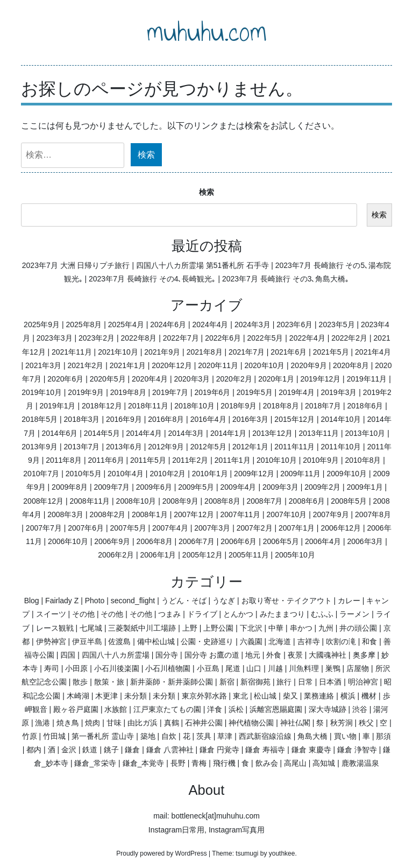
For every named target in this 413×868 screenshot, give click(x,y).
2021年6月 (289, 352)
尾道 (233, 668)
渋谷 (360, 709)
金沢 (69, 750)
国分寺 (167, 655)
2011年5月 (148, 460)
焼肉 (92, 723)
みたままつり (282, 614)
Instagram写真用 (237, 830)
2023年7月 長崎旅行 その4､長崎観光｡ (152, 279)
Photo (95, 601)
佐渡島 (119, 641)
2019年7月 (170, 392)
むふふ (322, 614)
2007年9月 (331, 514)
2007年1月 (297, 528)
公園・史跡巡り (207, 641)
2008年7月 (264, 501)
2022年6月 (223, 338)
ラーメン (354, 614)
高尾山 (295, 763)
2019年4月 (297, 392)
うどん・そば (184, 601)
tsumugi (247, 853)
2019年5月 (255, 392)
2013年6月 (124, 447)
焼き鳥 (68, 723)
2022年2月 (349, 338)
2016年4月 (208, 419)
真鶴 (172, 723)
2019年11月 (367, 379)
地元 (253, 655)
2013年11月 (319, 433)
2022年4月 (307, 338)
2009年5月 (196, 487)
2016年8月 (166, 419)
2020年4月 (150, 379)
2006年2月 (116, 555)
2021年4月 (373, 352)
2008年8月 (222, 501)
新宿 (227, 682)
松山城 (265, 696)
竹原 (30, 736)
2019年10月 (42, 392)
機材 (369, 696)
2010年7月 (41, 474)
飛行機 (224, 763)
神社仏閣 (295, 723)
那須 (383, 736)
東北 (240, 696)
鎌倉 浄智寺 (357, 750)
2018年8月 (281, 406)
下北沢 (251, 628)
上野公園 (218, 628)
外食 (274, 655)
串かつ (301, 628)
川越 (275, 668)
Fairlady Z (62, 601)
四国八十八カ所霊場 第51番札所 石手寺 (202, 265)
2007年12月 (194, 514)
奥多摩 (364, 655)
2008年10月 (136, 501)
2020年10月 (264, 365)
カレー (349, 601)
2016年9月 (124, 419)
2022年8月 (138, 338)
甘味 (114, 723)
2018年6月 (365, 406)
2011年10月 (341, 447)
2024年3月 (252, 324)
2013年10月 (365, 433)
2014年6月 (59, 433)
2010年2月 (168, 474)
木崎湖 (78, 696)
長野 (178, 763)
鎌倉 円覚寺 (219, 750)
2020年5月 (108, 379)
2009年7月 (112, 487)
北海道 (280, 641)
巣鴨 (333, 668)
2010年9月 (321, 460)
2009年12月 (254, 474)
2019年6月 (212, 392)
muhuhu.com (207, 32)
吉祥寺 (309, 641)
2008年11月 (90, 501)
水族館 (116, 709)
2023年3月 (55, 338)
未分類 (136, 696)
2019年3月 (339, 392)
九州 (326, 628)
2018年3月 (82, 419)
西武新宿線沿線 (265, 736)
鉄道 (90, 750)
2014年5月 (102, 433)
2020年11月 (218, 365)
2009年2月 (322, 487)
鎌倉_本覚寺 (144, 763)
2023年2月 (97, 338)
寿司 (52, 668)
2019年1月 (58, 406)
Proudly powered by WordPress (162, 853)
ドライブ (202, 614)
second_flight (133, 601)
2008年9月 (180, 501)
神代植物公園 (251, 723)
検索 (206, 192)
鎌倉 (132, 750)
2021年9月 (162, 352)
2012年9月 (166, 447)
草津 (225, 736)
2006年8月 (155, 541)
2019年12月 (320, 379)
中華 (276, 628)
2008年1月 (150, 514)
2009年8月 (70, 487)
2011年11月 (294, 447)
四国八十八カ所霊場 (116, 655)
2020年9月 (309, 365)
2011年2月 (190, 460)
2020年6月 (65, 379)
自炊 (169, 736)
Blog (32, 601)
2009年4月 (238, 487)
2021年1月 (128, 365)
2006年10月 (68, 541)
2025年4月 (126, 324)
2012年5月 (208, 447)
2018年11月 (148, 406)
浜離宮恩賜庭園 (276, 709)
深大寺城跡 (327, 709)
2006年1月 (158, 555)
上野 (190, 628)
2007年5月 (128, 528)
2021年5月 (331, 352)
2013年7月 (82, 447)
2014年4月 (144, 433)
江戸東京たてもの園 (167, 709)
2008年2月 (108, 514)
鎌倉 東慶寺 (311, 750)
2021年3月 (43, 365)
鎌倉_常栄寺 (95, 763)
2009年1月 (365, 487)
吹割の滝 (341, 641)
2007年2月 (255, 528)
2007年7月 (44, 528)
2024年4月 (211, 324)
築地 (148, 736)
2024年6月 (168, 324)
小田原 (76, 668)
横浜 (348, 696)
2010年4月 (126, 474)
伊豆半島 (87, 641)
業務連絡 (319, 696)
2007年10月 (287, 514)
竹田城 (54, 736)
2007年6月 (86, 528)
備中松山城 (156, 641)
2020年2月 (234, 379)
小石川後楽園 (117, 668)
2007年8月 (373, 514)
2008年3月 (65, 514)
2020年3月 (192, 379)
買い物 (345, 736)
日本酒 (330, 682)
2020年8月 (351, 365)
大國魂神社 (327, 655)
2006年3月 (365, 541)
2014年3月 (186, 433)
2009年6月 (154, 487)
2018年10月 (194, 406)
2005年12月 (202, 555)
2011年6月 (106, 460)
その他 (83, 614)
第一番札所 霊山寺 (103, 736)
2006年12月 (341, 528)
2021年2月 (85, 365)
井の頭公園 (358, 628)
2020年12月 (172, 365)
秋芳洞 (341, 723)
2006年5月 (281, 541)
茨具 (204, 736)
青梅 (199, 763)
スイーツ (51, 614)
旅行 (284, 682)
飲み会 (267, 763)
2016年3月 (250, 419)
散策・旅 (109, 682)
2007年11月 (240, 514)
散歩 (80, 682)
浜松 (236, 709)
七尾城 (91, 628)
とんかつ (238, 614)
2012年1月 (250, 447)
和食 (369, 641)
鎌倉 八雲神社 (170, 750)
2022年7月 (181, 338)
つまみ (169, 614)
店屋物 (358, 668)
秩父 (366, 723)
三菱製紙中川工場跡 (142, 628)
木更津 (106, 696)
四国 (68, 655)
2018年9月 (238, 406)
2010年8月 (363, 460)
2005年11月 (249, 555)
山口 (254, 668)
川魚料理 (304, 668)
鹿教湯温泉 (360, 763)
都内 (34, 750)
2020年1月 (276, 379)
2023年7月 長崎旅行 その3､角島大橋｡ (286, 279)
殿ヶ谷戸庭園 (76, 709)
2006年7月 (197, 541)
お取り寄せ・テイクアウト (287, 601)
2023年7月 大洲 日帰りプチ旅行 (76, 265)
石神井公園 (204, 723)
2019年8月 (128, 392)
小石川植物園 (168, 668)
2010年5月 (84, 474)
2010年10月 (277, 460)
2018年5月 (40, 419)
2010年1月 (210, 474)
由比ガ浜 (143, 723)
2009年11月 (300, 474)
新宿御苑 (255, 682)
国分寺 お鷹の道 (212, 655)
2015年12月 (294, 419)
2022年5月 (265, 338)
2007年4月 (170, 528)
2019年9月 (86, 392)
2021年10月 (118, 352)
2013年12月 (272, 433)
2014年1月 (228, 433)
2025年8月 (84, 324)
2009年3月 (280, 487)
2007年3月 (212, 528)
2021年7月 (247, 352)
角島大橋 (312, 736)
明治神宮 (363, 682)
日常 (305, 682)
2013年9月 (40, 447)
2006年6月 (238, 541)
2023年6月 (294, 324)
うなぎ (224, 601)
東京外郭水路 (204, 696)
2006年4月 (323, 541)
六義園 (251, 641)
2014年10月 (341, 419)
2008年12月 (43, 501)
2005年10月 (295, 555)
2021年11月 (72, 352)
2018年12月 (102, 406)
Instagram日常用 (176, 830)
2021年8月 (205, 352)
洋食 (215, 709)
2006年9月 (112, 541)
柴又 (290, 696)
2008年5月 (349, 501)
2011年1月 (233, 460)
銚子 (111, 750)
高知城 (324, 763)
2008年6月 (307, 501)
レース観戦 (55, 628)
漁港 (42, 723)
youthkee (282, 853)
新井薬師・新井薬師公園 (172, 682)
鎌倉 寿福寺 (265, 750)
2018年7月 (323, 406)
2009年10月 (347, 474)
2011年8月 (64, 460)
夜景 (295, 655)
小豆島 (208, 668)
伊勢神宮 (51, 641)
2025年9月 (42, 324)
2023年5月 (337, 324)
